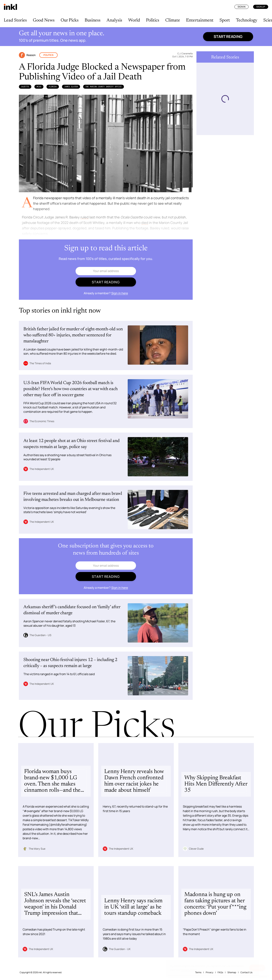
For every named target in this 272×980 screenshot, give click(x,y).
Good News (44, 20)
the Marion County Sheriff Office (104, 87)
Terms (198, 972)
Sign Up (261, 7)
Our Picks (70, 20)
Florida (53, 87)
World (134, 20)
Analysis (114, 20)
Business (93, 20)
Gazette (25, 87)
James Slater (71, 87)
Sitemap (232, 972)
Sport (225, 20)
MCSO (39, 87)
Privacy (209, 972)
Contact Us (246, 972)
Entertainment (200, 20)
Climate (173, 20)
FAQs (220, 972)
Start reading (228, 37)
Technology (247, 20)
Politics (153, 20)
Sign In (241, 7)
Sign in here (120, 293)
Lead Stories (15, 20)
